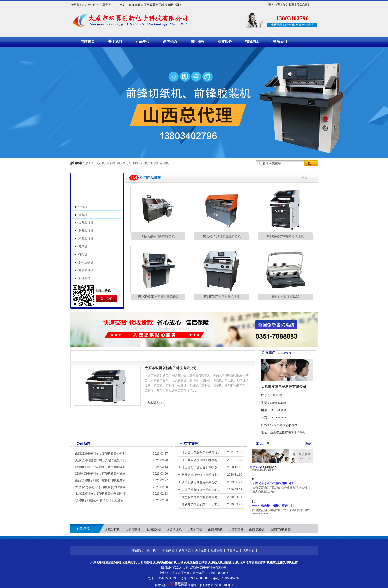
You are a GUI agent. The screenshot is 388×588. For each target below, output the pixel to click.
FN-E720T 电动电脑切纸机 (222, 297)
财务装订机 (141, 163)
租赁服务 (225, 41)
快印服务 (197, 41)
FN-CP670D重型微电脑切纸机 (158, 297)
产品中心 (143, 41)
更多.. (309, 443)
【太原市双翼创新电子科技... (201, 453)
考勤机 (164, 163)
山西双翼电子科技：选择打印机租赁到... (102, 480)
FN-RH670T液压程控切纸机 (285, 237)
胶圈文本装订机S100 (285, 297)
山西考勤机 (216, 530)
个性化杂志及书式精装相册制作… (274, 485)
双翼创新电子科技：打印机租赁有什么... (102, 474)
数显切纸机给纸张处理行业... (201, 475)
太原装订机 (112, 530)
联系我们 (303, 5)
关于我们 (115, 41)
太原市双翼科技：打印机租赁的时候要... (102, 487)
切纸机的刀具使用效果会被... (201, 482)
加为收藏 (289, 5)
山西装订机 (195, 530)
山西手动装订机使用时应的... (201, 490)
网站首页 (88, 41)
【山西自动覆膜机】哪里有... (201, 460)
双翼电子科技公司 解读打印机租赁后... (101, 500)
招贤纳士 (252, 41)
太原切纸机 (174, 530)
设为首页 (274, 5)
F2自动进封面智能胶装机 (158, 237)
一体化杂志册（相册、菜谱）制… (274, 508)
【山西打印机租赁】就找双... (201, 467)
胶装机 (111, 163)
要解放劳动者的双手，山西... (201, 505)
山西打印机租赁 (280, 530)
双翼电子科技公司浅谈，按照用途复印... (102, 467)
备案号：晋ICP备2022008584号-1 (210, 585)
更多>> (246, 355)
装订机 (100, 163)
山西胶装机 (236, 530)
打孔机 (154, 163)
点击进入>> (155, 403)
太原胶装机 (154, 530)
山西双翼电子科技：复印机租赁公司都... (102, 454)
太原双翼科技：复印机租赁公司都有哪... (102, 494)
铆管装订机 (124, 163)
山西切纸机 (257, 530)
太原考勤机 (133, 530)
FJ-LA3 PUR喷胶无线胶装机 (222, 237)
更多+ (306, 178)
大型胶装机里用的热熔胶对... (201, 497)
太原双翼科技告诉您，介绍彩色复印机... (102, 460)
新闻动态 (170, 41)
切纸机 (90, 163)
